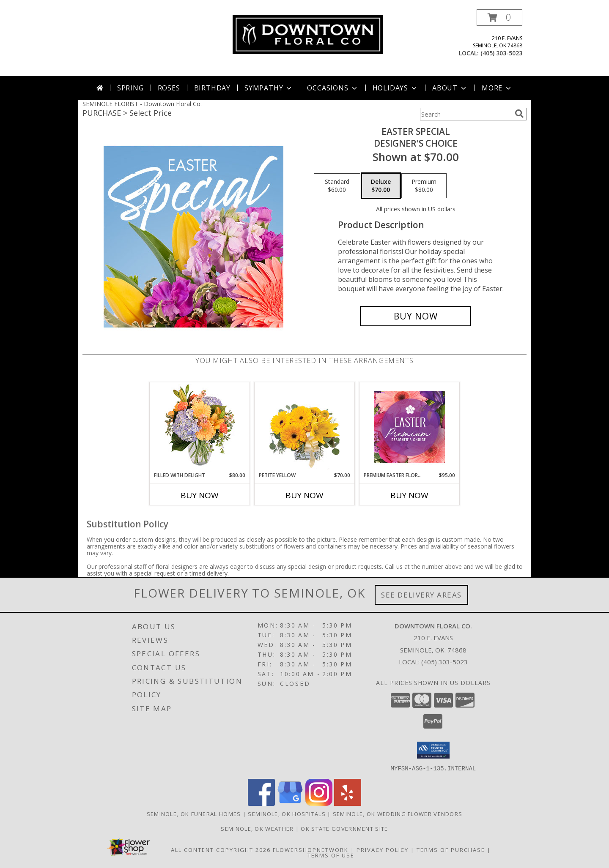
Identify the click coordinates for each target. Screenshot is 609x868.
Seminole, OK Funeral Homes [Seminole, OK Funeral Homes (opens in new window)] (194, 813)
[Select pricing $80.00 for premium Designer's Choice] (424, 186)
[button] (499, 18)
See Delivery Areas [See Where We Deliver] (421, 595)
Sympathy (269, 88)
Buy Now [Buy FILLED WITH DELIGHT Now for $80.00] (200, 495)
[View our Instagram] (319, 803)
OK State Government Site (344, 828)
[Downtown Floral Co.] (308, 34)
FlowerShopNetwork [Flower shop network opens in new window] (311, 849)
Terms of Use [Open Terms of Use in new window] (331, 855)
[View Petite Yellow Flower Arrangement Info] (305, 427)
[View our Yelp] (348, 803)
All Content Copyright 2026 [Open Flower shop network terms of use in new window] (221, 849)
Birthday (212, 88)
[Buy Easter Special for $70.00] (416, 316)
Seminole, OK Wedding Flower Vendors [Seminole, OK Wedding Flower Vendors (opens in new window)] (398, 813)
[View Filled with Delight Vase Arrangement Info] (200, 427)
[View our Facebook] (261, 803)
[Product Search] (466, 114)
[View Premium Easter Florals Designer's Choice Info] (410, 427)
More (497, 88)
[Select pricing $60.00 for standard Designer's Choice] (337, 186)
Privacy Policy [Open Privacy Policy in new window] (383, 849)
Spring (130, 88)
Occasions (333, 88)
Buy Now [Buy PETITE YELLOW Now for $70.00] (304, 495)
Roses (169, 88)
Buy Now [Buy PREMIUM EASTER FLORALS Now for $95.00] (409, 495)
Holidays (395, 88)
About (450, 88)
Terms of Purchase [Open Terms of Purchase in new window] (451, 849)
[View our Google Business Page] (290, 803)
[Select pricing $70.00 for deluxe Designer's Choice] (381, 186)
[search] (519, 114)
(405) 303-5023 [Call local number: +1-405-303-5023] (501, 53)
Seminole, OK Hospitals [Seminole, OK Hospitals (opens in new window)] (287, 813)
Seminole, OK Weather (257, 828)
